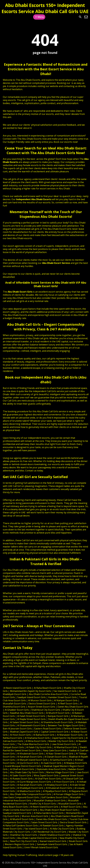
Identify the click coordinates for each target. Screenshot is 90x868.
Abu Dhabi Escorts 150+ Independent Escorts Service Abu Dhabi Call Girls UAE (45, 8)
